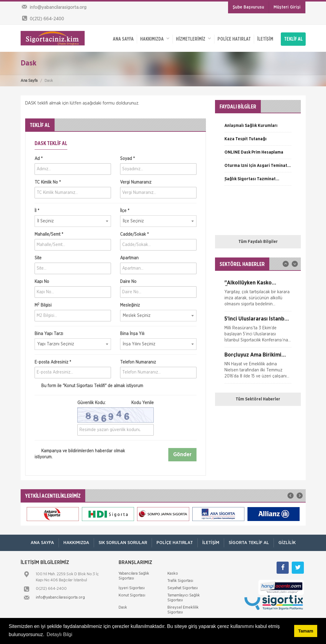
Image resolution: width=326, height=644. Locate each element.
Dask (123, 607)
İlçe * (125, 211)
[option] (258, 128)
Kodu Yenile (143, 403)
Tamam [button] (306, 631)
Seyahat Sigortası (183, 588)
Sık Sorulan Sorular (123, 543)
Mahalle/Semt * (49, 234)
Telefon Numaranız (138, 362)
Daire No (128, 282)
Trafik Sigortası (180, 581)
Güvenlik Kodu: (116, 403)
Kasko (173, 574)
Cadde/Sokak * (134, 234)
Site (38, 258)
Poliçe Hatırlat (234, 39)
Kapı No (42, 282)
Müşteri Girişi (287, 7)
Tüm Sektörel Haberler (258, 399)
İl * (37, 211)
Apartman (129, 258)
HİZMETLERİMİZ (193, 39)
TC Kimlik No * (48, 182)
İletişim (265, 39)
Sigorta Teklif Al (249, 543)
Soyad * (127, 159)
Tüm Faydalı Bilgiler (258, 242)
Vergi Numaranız (136, 182)
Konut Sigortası (132, 595)
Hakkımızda (155, 39)
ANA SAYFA (123, 39)
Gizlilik (287, 543)
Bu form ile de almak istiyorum (89, 386)
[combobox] (73, 221)
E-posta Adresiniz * (53, 362)
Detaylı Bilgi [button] (59, 634)
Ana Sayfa (29, 81)
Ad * (39, 159)
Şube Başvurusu (248, 7)
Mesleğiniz (130, 305)
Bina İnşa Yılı (132, 334)
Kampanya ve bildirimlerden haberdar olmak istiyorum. (80, 454)
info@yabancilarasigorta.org (60, 598)
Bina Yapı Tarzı (49, 334)
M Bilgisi (43, 305)
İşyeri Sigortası (132, 588)
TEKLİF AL (293, 39)
